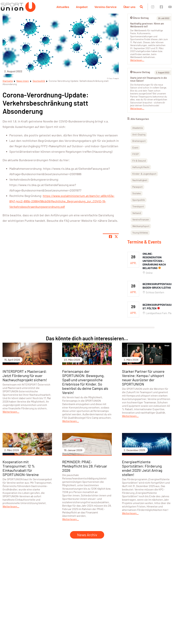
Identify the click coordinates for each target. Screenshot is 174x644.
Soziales (137, 193)
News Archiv (87, 535)
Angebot (82, 7)
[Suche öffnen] (141, 7)
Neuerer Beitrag (140, 72)
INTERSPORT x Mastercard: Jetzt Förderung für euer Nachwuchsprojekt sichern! (25, 375)
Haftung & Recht (141, 167)
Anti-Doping (139, 134)
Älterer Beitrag (139, 18)
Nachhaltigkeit (140, 180)
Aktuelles (63, 7)
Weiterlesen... (137, 60)
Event (135, 148)
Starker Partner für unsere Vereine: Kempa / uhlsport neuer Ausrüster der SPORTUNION (143, 378)
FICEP (136, 154)
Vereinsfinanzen (141, 219)
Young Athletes (140, 233)
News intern (23, 81)
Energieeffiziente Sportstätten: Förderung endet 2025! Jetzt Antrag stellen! (142, 468)
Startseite (8, 81)
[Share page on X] (116, 237)
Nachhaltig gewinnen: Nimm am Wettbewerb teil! (147, 25)
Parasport (137, 187)
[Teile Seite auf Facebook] (110, 237)
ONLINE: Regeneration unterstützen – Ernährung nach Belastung (154, 261)
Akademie (138, 128)
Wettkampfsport (141, 226)
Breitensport (139, 141)
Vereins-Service (106, 7)
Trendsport (138, 206)
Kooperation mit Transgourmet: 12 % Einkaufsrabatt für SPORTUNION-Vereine (21, 468)
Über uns (129, 7)
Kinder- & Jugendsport (144, 174)
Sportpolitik (39, 81)
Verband (137, 213)
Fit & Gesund (139, 161)
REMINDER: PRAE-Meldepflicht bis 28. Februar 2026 (85, 466)
